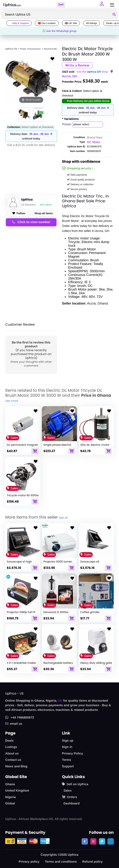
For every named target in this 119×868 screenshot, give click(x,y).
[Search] (59, 15)
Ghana (10, 784)
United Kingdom (17, 791)
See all (63, 518)
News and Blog (16, 766)
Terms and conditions (61, 862)
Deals (9, 741)
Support (68, 766)
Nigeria (10, 797)
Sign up (68, 741)
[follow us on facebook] (85, 841)
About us (12, 754)
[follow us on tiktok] (111, 841)
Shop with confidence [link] (81, 162)
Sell (61, 5)
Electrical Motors (53, 49)
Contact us (13, 760)
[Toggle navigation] (111, 5)
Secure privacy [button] (77, 189)
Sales (68, 791)
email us (14, 724)
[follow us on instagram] (93, 841)
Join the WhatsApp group (59, 31)
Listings (11, 747)
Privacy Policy (72, 754)
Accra (66, 76)
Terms (66, 760)
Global (10, 804)
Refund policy (92, 862)
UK (60, 701)
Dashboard (72, 804)
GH (75, 76)
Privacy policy (29, 862)
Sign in (67, 747)
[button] (102, 5)
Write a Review (77, 65)
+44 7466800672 (20, 718)
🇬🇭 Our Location (47, 23)
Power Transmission (30, 49)
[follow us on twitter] (102, 841)
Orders (69, 797)
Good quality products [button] (81, 180)
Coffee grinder (90, 612)
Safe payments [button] (77, 175)
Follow (19, 213)
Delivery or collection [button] (80, 184)
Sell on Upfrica (75, 784)
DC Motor (94, 142)
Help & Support (19, 23)
